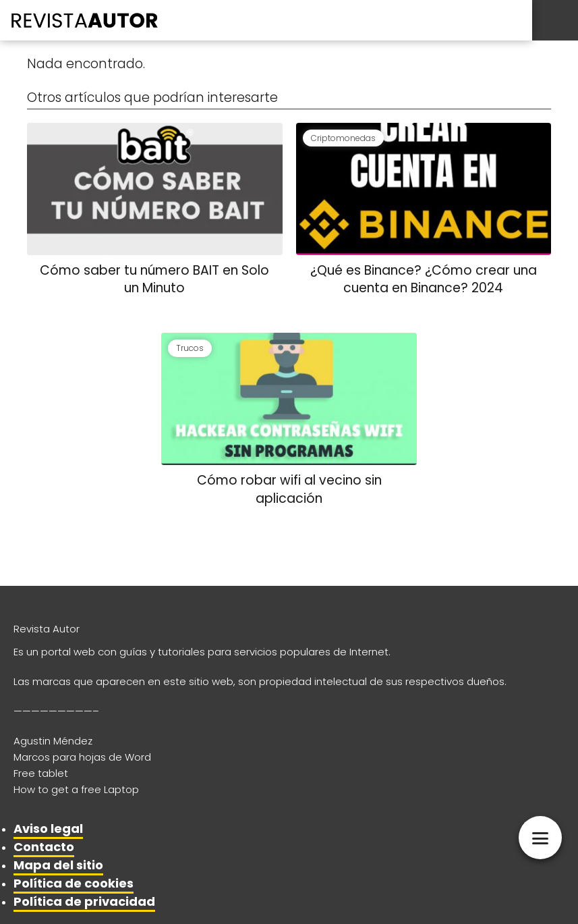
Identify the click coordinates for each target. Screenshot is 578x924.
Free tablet (41, 773)
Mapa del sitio (58, 865)
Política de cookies (74, 883)
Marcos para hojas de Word (82, 757)
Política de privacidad (84, 901)
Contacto (44, 847)
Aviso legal (48, 828)
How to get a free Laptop (76, 789)
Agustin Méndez (53, 741)
